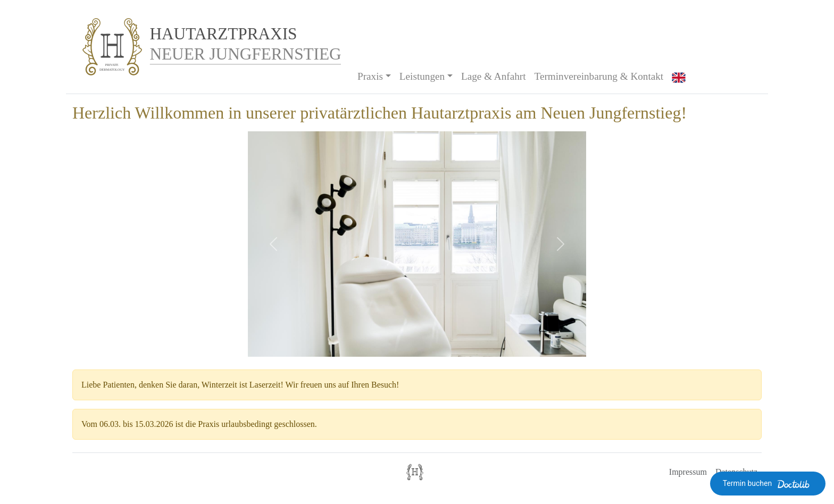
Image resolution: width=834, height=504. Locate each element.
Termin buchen (768, 484)
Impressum (688, 472)
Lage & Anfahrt (493, 76)
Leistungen (422, 76)
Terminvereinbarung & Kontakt (599, 76)
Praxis (370, 76)
